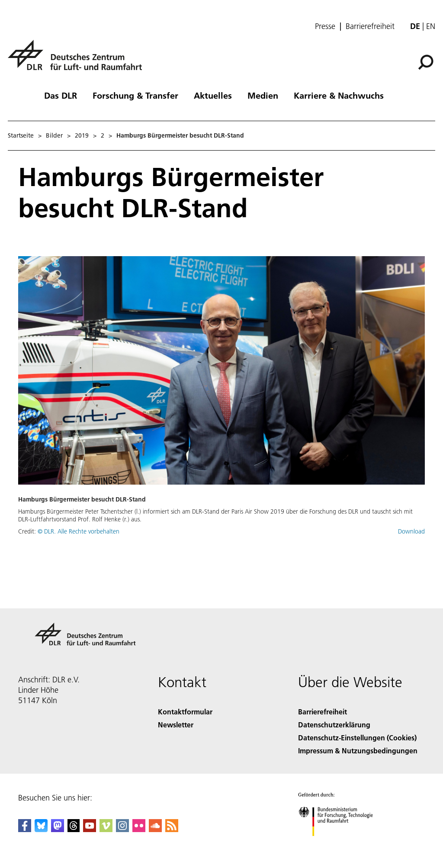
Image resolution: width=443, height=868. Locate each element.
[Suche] (426, 62)
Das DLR (61, 95)
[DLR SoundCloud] (155, 829)
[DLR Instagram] (122, 829)
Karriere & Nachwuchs (339, 95)
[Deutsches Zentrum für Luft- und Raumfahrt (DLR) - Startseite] (78, 60)
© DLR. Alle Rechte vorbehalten (79, 531)
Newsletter (176, 725)
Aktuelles (213, 95)
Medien (263, 95)
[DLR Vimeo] (106, 829)
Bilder (54, 135)
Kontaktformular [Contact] (185, 712)
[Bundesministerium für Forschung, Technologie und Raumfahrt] (340, 844)
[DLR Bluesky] (41, 829)
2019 (82, 135)
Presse (325, 26)
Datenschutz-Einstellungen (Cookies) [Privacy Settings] (357, 738)
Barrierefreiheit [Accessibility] (323, 712)
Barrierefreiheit (370, 26)
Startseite (21, 135)
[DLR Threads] (74, 829)
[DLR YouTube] (90, 829)
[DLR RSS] (172, 829)
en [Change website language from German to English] (431, 26)
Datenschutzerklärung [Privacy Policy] (334, 725)
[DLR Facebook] (25, 829)
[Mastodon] (58, 829)
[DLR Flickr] (139, 829)
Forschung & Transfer (135, 95)
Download (411, 531)
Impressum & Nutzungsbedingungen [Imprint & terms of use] (358, 751)
